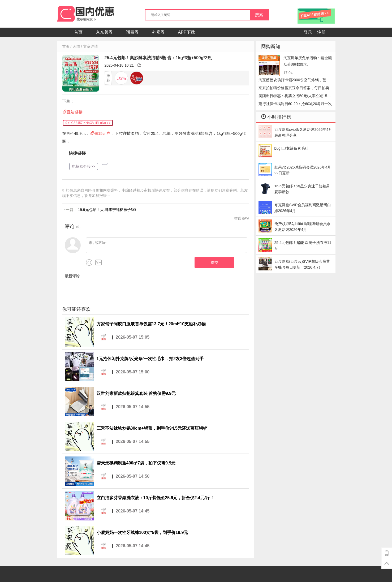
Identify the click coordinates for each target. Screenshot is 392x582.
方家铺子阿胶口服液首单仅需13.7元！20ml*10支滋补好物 (151, 324)
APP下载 (187, 32)
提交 (214, 262)
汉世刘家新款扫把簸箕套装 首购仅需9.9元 (136, 393)
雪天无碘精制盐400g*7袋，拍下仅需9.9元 (136, 463)
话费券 (132, 32)
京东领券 (104, 32)
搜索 (259, 15)
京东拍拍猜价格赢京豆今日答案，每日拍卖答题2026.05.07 (296, 89)
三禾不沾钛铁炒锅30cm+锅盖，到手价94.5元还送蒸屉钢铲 (152, 428)
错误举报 (242, 218)
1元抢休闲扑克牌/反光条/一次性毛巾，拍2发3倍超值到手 (150, 359)
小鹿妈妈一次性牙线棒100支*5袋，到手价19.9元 (142, 533)
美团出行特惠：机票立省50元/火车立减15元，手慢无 (293, 97)
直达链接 (75, 112)
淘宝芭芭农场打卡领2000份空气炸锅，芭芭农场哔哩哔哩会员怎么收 (294, 81)
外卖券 (158, 32)
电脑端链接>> (84, 166)
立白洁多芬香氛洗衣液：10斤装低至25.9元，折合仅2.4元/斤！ (156, 498)
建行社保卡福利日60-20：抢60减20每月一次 (295, 104)
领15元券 (102, 133)
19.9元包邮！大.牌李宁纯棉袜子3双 (107, 210)
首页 (78, 32)
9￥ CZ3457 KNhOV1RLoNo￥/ (88, 123)
